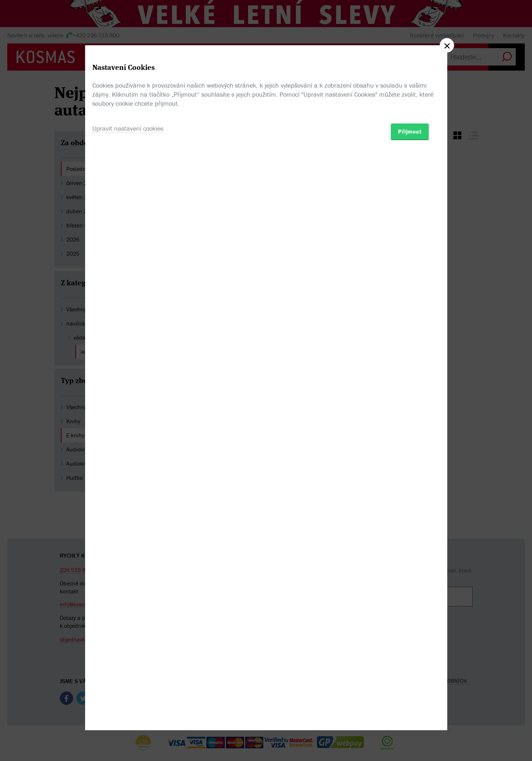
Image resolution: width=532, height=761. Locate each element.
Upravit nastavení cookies (128, 420)
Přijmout (410, 423)
